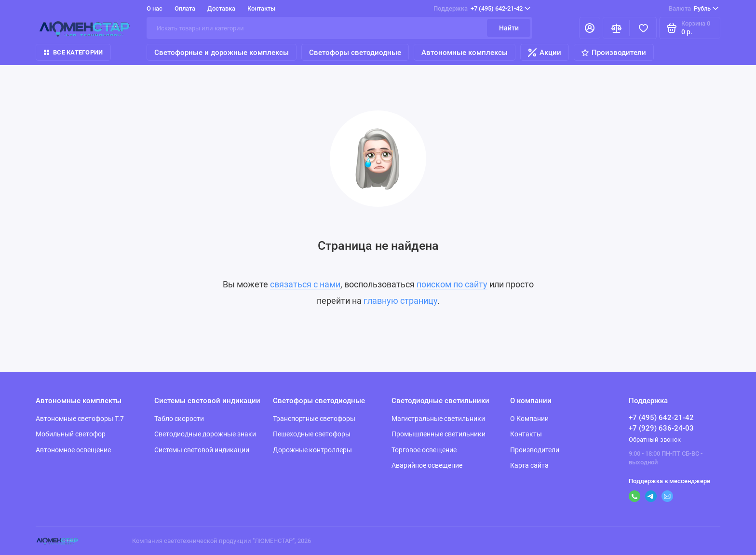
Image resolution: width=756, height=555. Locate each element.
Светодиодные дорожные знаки (205, 434)
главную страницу (400, 301)
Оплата (185, 8)
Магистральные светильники (438, 419)
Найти (509, 28)
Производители (614, 53)
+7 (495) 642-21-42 (482, 9)
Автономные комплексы (465, 53)
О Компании (529, 419)
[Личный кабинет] (590, 28)
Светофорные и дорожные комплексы (222, 53)
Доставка (221, 8)
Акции (545, 53)
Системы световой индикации (202, 450)
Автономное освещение (73, 450)
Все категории (73, 52)
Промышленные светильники (439, 434)
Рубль (694, 9)
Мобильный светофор (71, 434)
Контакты (261, 8)
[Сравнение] (616, 28)
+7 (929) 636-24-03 (661, 428)
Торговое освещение (424, 450)
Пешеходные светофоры (312, 434)
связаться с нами (305, 284)
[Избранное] (643, 28)
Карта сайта (529, 465)
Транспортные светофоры (314, 419)
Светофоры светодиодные (355, 53)
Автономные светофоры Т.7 (80, 419)
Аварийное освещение (427, 465)
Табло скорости (179, 419)
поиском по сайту (452, 284)
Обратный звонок (655, 440)
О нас (155, 8)
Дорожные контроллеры (312, 450)
